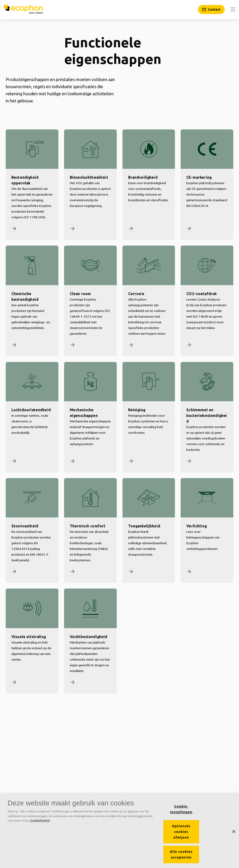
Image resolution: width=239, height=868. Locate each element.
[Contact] (211, 9)
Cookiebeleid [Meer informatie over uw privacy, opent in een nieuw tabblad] (40, 820)
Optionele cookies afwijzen (181, 832)
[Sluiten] (234, 831)
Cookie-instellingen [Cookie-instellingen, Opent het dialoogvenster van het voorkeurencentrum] (181, 809)
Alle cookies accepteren (181, 854)
